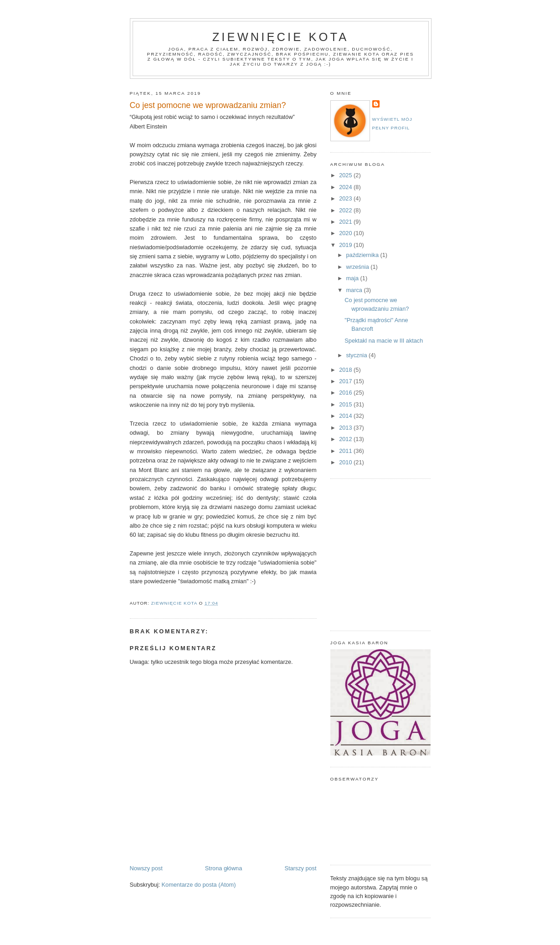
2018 (346, 370)
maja (353, 278)
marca (355, 290)
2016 (346, 393)
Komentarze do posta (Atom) (199, 885)
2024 (346, 187)
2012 (346, 439)
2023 (346, 198)
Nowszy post (146, 868)
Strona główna (223, 868)
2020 (346, 233)
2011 (346, 451)
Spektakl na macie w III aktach (384, 341)
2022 (346, 210)
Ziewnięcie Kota (281, 37)
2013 (346, 428)
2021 (346, 222)
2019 (346, 245)
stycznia (357, 355)
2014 (346, 416)
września (358, 267)
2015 (346, 404)
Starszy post (300, 868)
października (363, 255)
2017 (346, 381)
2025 (346, 175)
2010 (346, 462)
